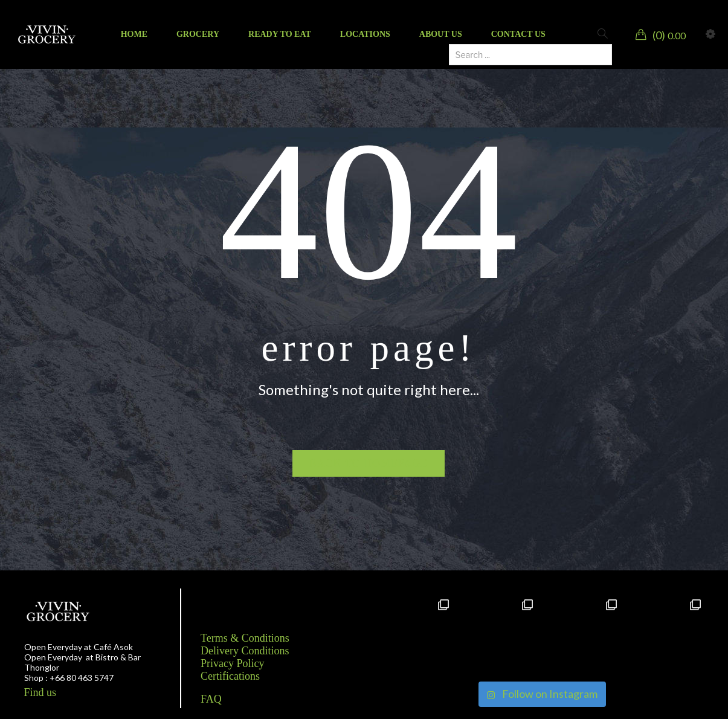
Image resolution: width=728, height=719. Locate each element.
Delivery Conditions (245, 651)
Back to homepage (369, 463)
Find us (40, 692)
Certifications (230, 676)
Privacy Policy (233, 663)
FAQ (211, 699)
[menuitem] (134, 34)
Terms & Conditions (245, 638)
